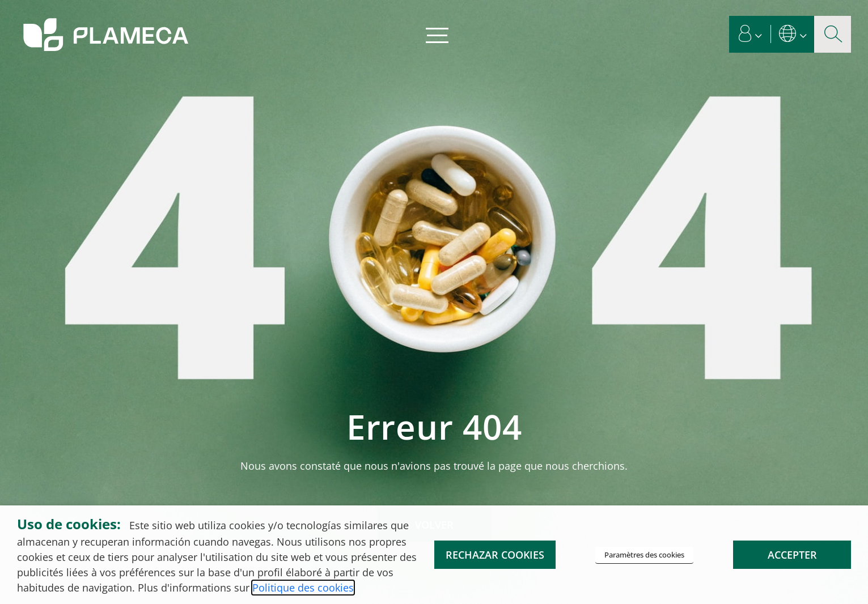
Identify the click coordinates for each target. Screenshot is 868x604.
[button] (750, 34)
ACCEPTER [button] (792, 555)
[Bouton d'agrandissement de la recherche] (833, 34)
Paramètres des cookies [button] (644, 555)
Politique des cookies (303, 588)
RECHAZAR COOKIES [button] (495, 555)
